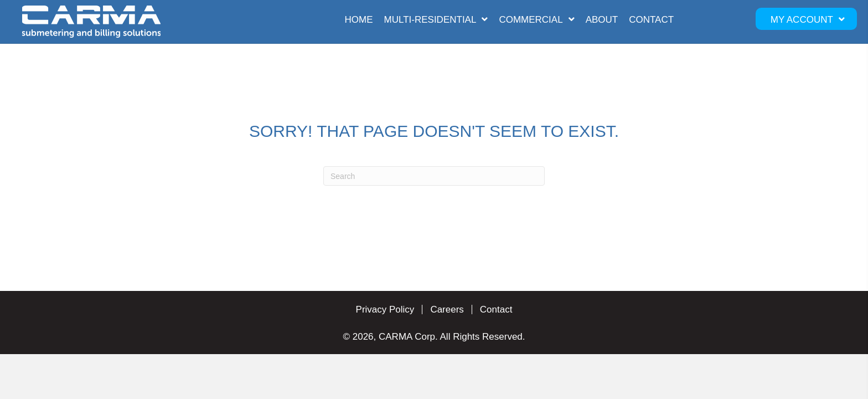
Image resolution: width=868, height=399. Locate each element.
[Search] (434, 176)
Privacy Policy (385, 310)
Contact (496, 310)
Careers (447, 310)
